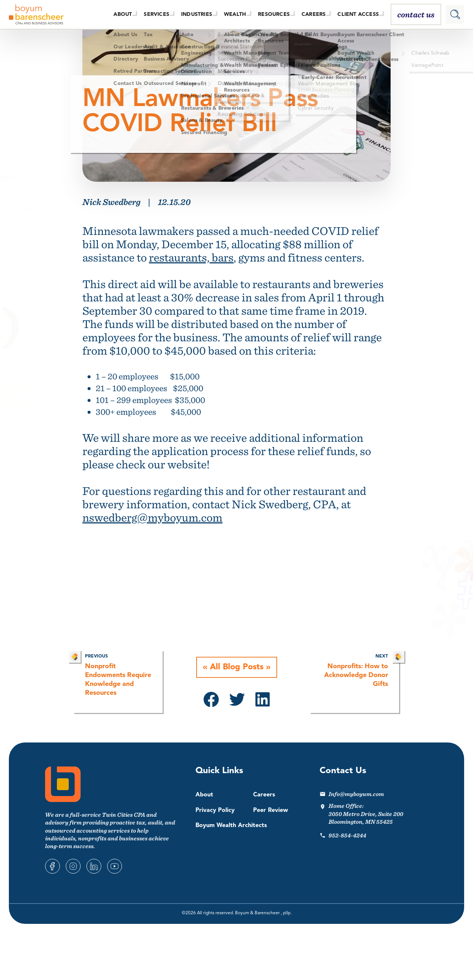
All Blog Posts (237, 667)
